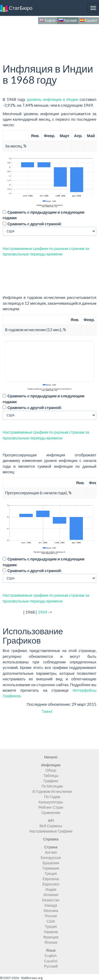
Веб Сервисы (51, 826)
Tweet (47, 711)
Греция (51, 873)
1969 (43, 612)
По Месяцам (52, 786)
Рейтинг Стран (51, 807)
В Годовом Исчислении (52, 791)
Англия (51, 852)
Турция (51, 926)
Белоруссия (51, 858)
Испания (51, 895)
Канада (51, 905)
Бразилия (51, 863)
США (51, 921)
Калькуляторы (51, 802)
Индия (51, 889)
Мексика (51, 911)
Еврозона (51, 879)
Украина (51, 932)
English (48, 20)
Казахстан (51, 900)
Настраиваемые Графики (51, 831)
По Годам (52, 797)
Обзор (51, 770)
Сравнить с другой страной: (35, 224)
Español (89, 20)
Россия (51, 916)
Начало (51, 757)
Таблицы (51, 776)
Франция (51, 937)
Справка (51, 839)
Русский (68, 20)
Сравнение (51, 813)
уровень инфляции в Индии (52, 99)
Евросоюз (51, 884)
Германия (51, 868)
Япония (51, 942)
